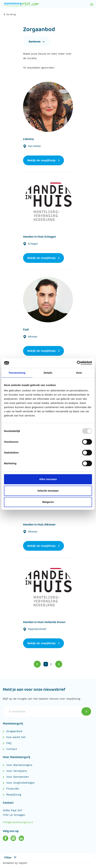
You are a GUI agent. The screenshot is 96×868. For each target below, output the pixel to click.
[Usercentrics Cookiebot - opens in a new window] (77, 363)
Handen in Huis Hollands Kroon (44, 622)
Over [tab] (79, 373)
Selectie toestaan (48, 491)
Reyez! (23, 863)
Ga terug (10, 14)
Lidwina (28, 139)
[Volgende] (59, 664)
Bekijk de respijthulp (43, 160)
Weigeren (48, 502)
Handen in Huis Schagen (40, 237)
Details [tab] (48, 373)
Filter (10, 857)
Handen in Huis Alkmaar (39, 525)
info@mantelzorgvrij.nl (18, 822)
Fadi (26, 330)
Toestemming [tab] (17, 373)
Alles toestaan (48, 479)
